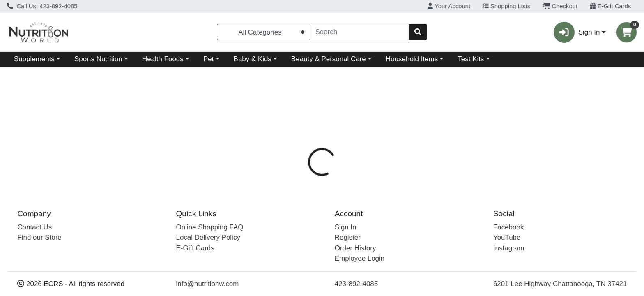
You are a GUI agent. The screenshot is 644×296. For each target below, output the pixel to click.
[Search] (360, 32)
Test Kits (471, 59)
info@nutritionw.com (208, 284)
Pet (208, 59)
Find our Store (39, 237)
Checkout (560, 6)
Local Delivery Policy (208, 237)
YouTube (507, 237)
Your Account (449, 6)
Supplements (34, 59)
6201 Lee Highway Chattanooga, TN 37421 (560, 284)
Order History (355, 248)
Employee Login (360, 258)
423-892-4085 (356, 284)
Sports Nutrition (98, 59)
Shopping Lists (506, 6)
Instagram (509, 248)
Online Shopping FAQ (210, 227)
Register (348, 237)
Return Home (322, 123)
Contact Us (34, 227)
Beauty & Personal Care (329, 59)
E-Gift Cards (611, 6)
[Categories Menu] (263, 32)
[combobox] (360, 32)
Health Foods (163, 59)
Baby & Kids (253, 59)
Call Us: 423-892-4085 (42, 6)
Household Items (412, 59)
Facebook (508, 227)
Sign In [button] (577, 32)
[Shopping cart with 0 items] (627, 32)
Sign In (346, 227)
